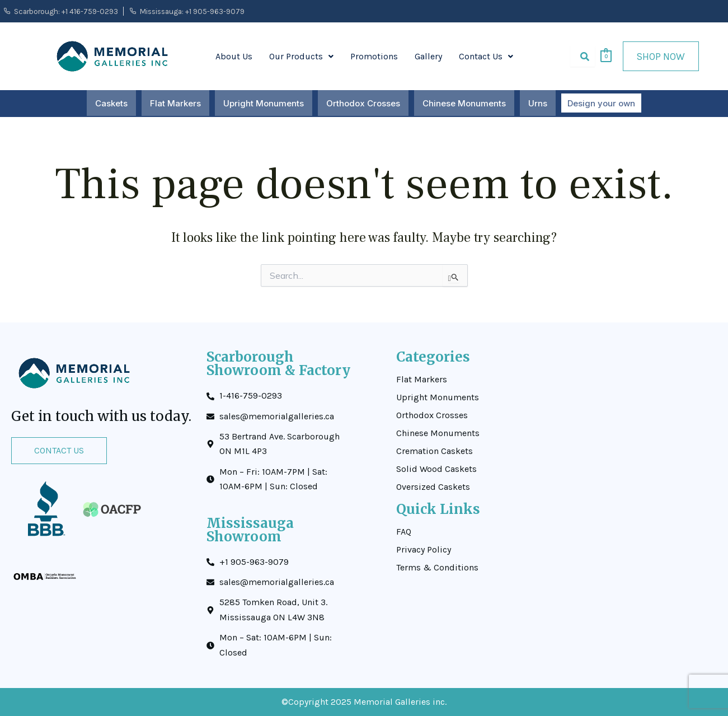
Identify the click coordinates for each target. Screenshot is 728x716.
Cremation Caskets (435, 451)
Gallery (428, 56)
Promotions (374, 56)
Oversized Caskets (433, 487)
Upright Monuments (264, 103)
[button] (301, 57)
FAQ (404, 532)
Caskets (112, 103)
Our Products (301, 56)
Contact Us (486, 56)
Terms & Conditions (437, 568)
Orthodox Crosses (364, 103)
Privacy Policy (424, 550)
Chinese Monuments (465, 103)
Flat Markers (176, 103)
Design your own (601, 103)
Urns (538, 103)
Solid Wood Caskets (436, 469)
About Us (234, 56)
